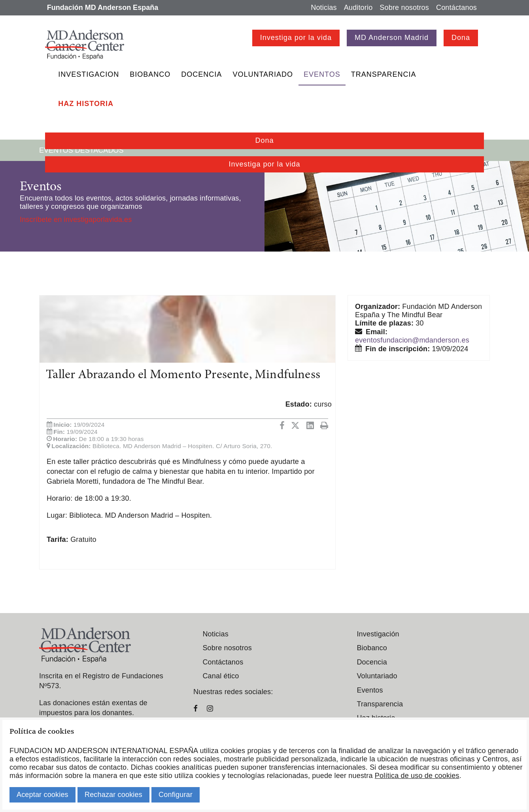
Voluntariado (263, 74)
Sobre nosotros (404, 8)
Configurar (176, 795)
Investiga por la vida (296, 38)
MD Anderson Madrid (392, 38)
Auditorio (358, 8)
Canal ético (221, 676)
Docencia (201, 74)
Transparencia (384, 74)
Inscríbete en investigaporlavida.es (76, 220)
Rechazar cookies (113, 795)
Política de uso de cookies (417, 776)
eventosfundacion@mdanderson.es (412, 340)
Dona (461, 38)
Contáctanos (456, 8)
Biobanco (150, 74)
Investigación (378, 634)
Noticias (324, 8)
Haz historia (86, 104)
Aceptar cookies (43, 795)
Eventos (322, 74)
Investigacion (89, 74)
